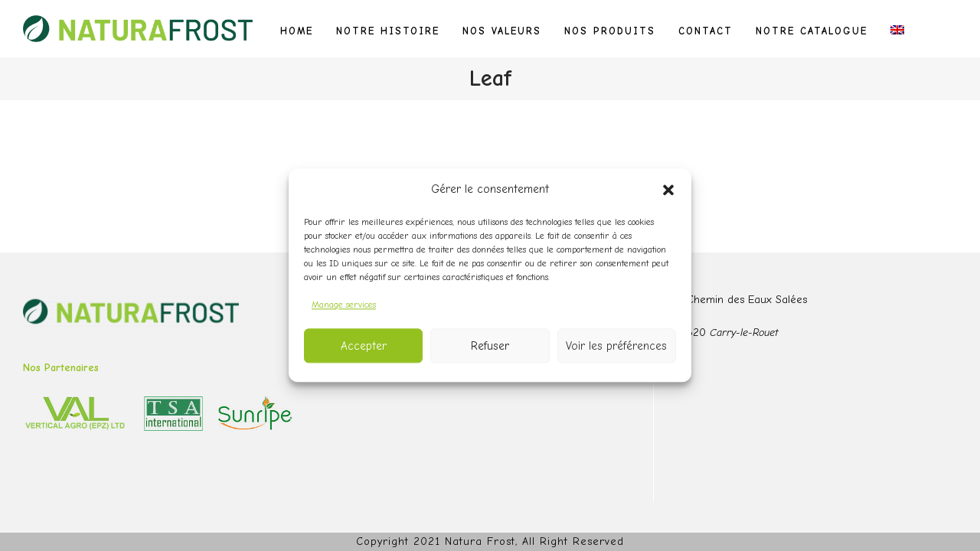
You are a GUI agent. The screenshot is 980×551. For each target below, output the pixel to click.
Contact (706, 31)
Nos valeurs (502, 31)
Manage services (344, 305)
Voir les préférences (616, 346)
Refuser (490, 346)
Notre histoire (388, 31)
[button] (668, 190)
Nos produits (610, 31)
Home (297, 31)
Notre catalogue (812, 31)
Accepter (364, 346)
